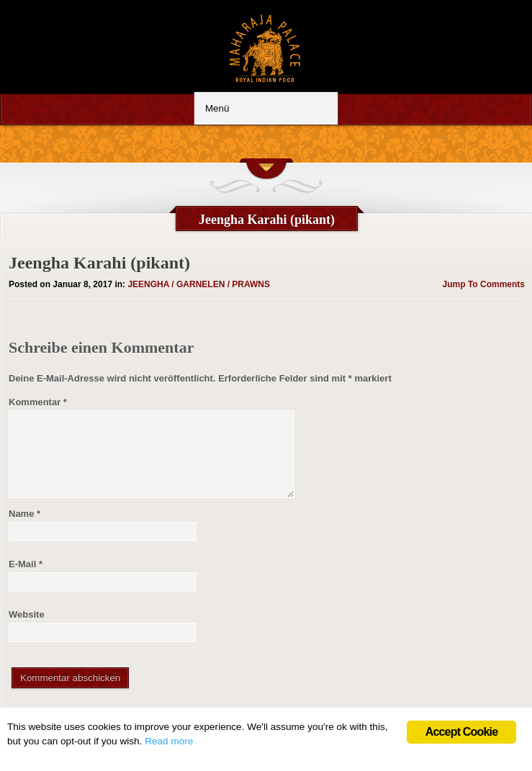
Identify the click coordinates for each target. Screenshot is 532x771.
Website (27, 614)
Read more (169, 741)
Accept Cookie (462, 732)
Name (24, 514)
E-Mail (26, 564)
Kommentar (38, 402)
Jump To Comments (484, 284)
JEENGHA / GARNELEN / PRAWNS (199, 284)
